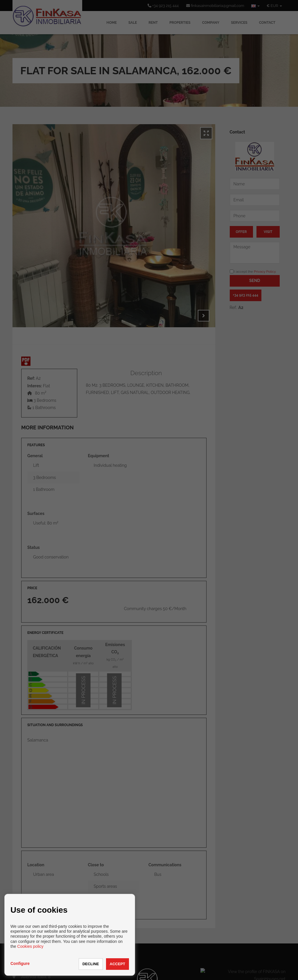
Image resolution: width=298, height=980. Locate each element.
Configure (20, 963)
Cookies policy (30, 946)
